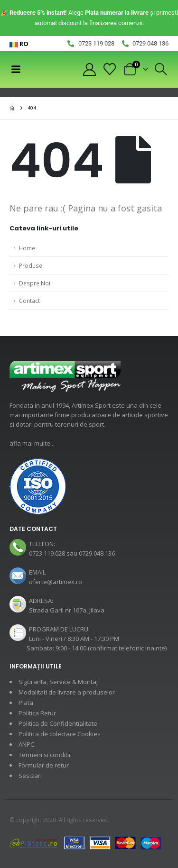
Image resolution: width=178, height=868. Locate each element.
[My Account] (89, 69)
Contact (29, 301)
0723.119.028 (47, 553)
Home (27, 248)
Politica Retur (37, 713)
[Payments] (85, 842)
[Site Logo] (47, 69)
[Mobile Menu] (16, 69)
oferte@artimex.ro (56, 582)
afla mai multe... (32, 443)
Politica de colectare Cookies (60, 734)
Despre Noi (35, 283)
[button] (161, 69)
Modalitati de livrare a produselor (67, 692)
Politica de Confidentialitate (58, 723)
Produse (31, 265)
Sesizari (30, 776)
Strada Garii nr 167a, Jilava (67, 610)
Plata (26, 703)
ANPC (26, 744)
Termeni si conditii (44, 755)
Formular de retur (44, 765)
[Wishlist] (110, 69)
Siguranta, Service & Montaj (58, 682)
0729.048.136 (97, 553)
